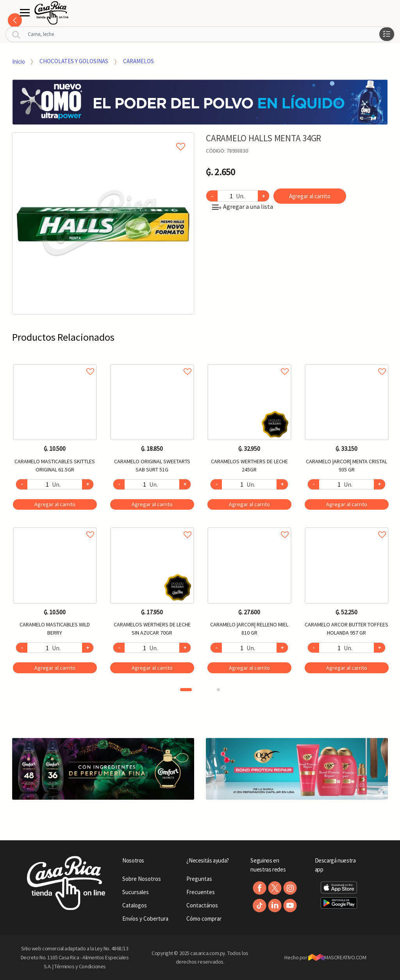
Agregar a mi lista (103, 138)
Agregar (55, 504)
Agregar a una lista (243, 206)
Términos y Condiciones (80, 966)
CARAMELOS (138, 61)
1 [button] (186, 690)
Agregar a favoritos (55, 363)
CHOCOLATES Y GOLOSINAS (74, 61)
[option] (103, 223)
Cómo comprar (204, 919)
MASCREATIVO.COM (337, 957)
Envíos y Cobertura (145, 919)
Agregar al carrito (310, 196)
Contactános (202, 905)
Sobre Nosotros (142, 879)
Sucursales (136, 892)
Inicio (19, 61)
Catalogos (135, 905)
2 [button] (218, 690)
